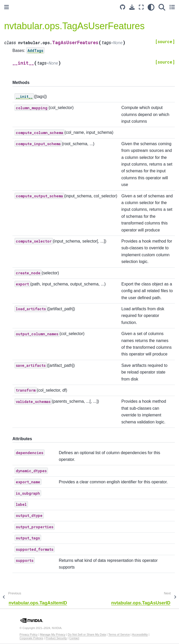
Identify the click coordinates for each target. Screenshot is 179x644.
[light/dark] (151, 7)
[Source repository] (123, 7)
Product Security (56, 638)
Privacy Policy (29, 634)
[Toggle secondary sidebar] (172, 7)
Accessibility (140, 634)
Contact (74, 638)
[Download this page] (132, 7)
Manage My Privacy (53, 634)
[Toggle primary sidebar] (6, 7)
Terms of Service (119, 634)
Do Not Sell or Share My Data (87, 634)
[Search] (162, 7)
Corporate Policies (31, 638)
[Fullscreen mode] (141, 7)
